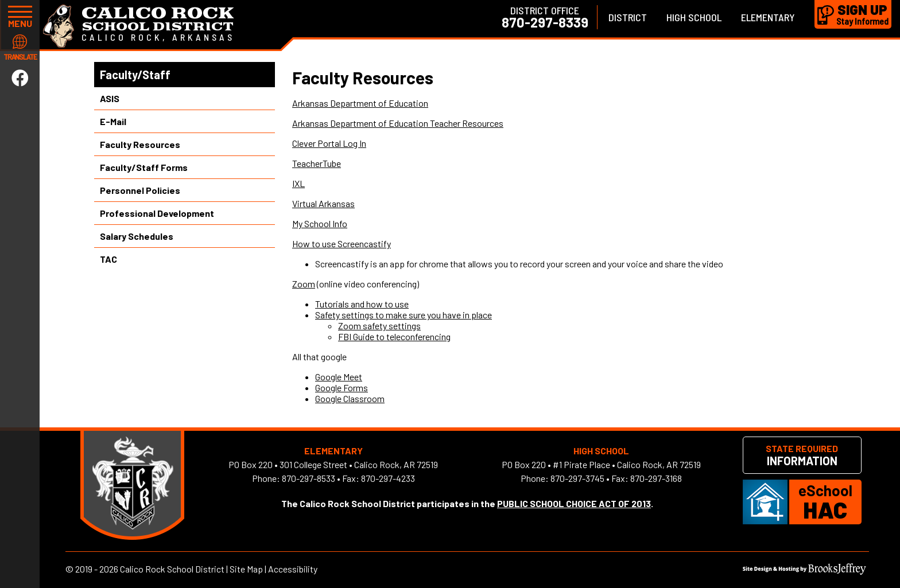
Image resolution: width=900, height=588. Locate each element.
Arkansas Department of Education (360, 103)
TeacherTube (317, 163)
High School (694, 17)
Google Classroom (350, 398)
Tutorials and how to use (362, 304)
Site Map (246, 569)
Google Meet (339, 377)
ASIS (110, 98)
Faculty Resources (140, 144)
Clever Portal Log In (329, 143)
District (628, 17)
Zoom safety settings (379, 326)
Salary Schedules (137, 236)
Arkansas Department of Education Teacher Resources (398, 123)
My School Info (320, 223)
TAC (108, 259)
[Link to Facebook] (20, 77)
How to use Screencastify (342, 244)
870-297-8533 (309, 478)
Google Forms (342, 388)
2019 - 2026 (97, 569)
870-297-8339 (545, 22)
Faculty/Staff (135, 75)
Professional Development (157, 213)
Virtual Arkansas (323, 203)
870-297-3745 (577, 478)
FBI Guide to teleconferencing (394, 336)
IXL (298, 183)
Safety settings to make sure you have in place (404, 315)
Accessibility (293, 569)
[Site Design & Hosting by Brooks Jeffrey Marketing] (804, 571)
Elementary (768, 17)
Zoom (304, 284)
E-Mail (113, 121)
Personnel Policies (140, 190)
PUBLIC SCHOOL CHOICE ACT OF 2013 (574, 503)
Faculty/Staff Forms (144, 167)
